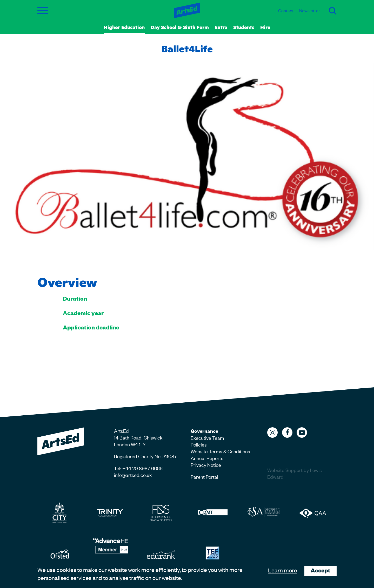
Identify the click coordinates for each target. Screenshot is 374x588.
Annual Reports (207, 458)
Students (244, 27)
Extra (221, 27)
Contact (286, 10)
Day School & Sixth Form (180, 27)
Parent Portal (204, 477)
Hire (265, 27)
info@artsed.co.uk (133, 475)
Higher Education (124, 27)
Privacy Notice (206, 465)
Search (333, 11)
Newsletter (310, 10)
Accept (320, 570)
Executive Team (207, 438)
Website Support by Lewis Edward (295, 473)
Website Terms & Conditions (220, 451)
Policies (199, 444)
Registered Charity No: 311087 (145, 456)
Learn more (283, 570)
